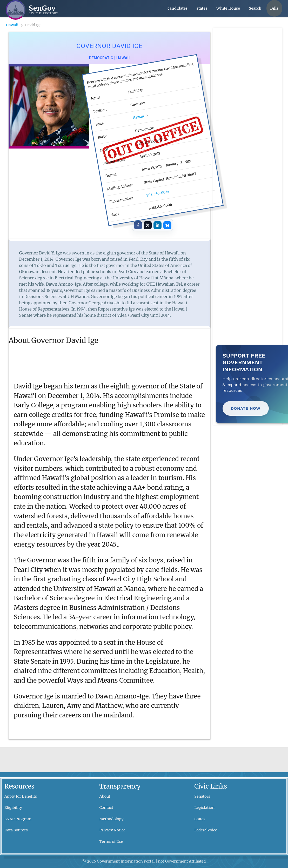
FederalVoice (206, 830)
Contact (106, 808)
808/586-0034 (158, 193)
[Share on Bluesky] (167, 225)
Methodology (112, 819)
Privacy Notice (112, 830)
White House (228, 8)
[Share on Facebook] (138, 225)
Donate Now (246, 408)
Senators (202, 796)
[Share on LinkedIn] (158, 225)
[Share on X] (148, 225)
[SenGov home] (32, 10)
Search (255, 8)
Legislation (204, 808)
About (105, 796)
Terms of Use (111, 842)
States (200, 819)
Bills (274, 8)
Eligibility (13, 808)
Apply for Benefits (21, 796)
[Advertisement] (247, 106)
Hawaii (12, 25)
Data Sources (16, 830)
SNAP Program (18, 819)
